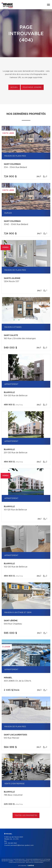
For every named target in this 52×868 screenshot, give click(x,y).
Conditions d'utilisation (17, 862)
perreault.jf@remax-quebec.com (22, 845)
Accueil (14, 87)
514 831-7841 (12, 843)
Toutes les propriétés (26, 816)
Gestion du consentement (35, 862)
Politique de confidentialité (40, 861)
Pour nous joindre (32, 87)
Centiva (30, 865)
